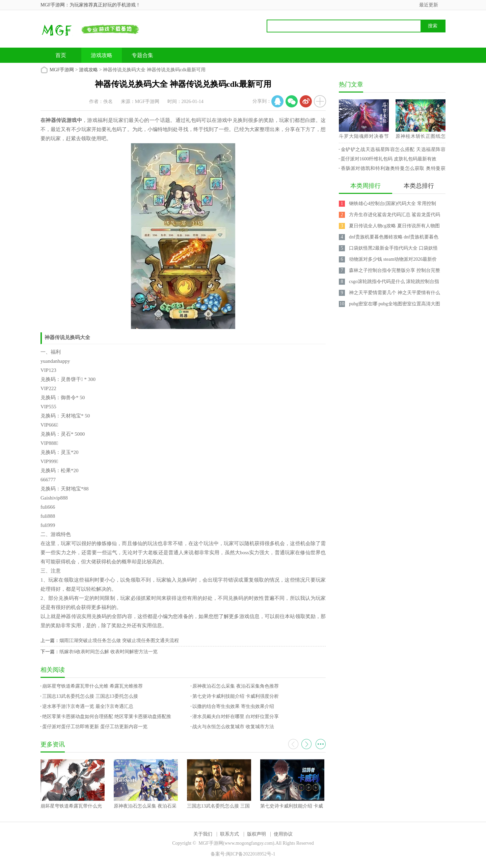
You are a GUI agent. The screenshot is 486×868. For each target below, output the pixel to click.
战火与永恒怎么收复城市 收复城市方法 (233, 727)
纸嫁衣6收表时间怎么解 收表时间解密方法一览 (109, 652)
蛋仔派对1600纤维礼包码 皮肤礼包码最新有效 (388, 159)
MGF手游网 (62, 70)
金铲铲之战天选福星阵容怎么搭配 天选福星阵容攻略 (392, 151)
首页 (61, 55)
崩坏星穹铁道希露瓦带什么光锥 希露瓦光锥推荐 (92, 686)
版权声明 (256, 834)
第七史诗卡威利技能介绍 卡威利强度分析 (236, 696)
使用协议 (283, 834)
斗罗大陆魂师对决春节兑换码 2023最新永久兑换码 (364, 137)
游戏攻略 (102, 55)
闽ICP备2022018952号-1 (251, 854)
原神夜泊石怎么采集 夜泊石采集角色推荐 (236, 686)
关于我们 (203, 834)
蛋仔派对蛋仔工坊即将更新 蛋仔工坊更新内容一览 (95, 727)
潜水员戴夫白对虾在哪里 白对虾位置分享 (236, 717)
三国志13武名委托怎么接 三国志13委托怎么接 (90, 696)
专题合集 (142, 55)
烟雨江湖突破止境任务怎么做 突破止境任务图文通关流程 (119, 641)
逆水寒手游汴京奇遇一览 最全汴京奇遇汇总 (88, 706)
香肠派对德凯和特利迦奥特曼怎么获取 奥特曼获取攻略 (392, 170)
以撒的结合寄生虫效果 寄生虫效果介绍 (233, 706)
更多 (321, 744)
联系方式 (230, 834)
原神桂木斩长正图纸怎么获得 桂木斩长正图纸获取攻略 (421, 137)
